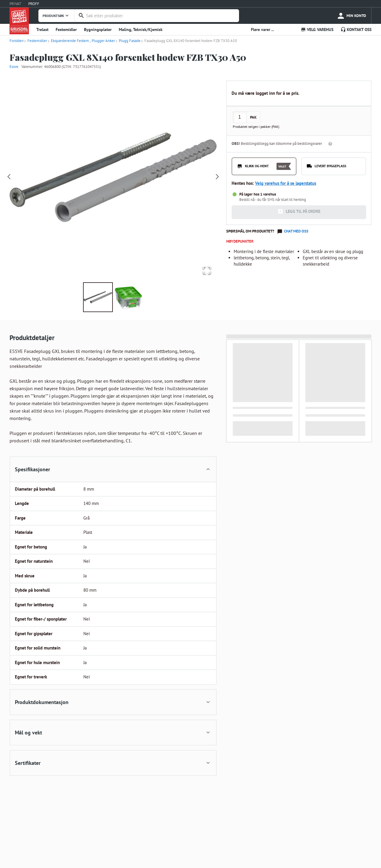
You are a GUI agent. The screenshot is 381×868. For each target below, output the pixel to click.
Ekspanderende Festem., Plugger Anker (81, 41)
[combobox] (161, 16)
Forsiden (17, 41)
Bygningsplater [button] (98, 30)
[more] (351, 16)
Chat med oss (296, 231)
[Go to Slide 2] (128, 297)
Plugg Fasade (128, 41)
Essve (14, 67)
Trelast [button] (42, 30)
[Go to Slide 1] (98, 297)
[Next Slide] (217, 177)
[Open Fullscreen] (206, 270)
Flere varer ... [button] (262, 30)
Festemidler (35, 41)
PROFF (34, 4)
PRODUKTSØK (56, 15)
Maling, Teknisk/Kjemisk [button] (141, 30)
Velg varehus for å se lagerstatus (286, 183)
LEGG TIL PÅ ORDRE (299, 211)
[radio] (264, 166)
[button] (113, 177)
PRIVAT (15, 4)
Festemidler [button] (66, 30)
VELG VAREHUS (317, 30)
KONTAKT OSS (356, 30)
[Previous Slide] (9, 177)
